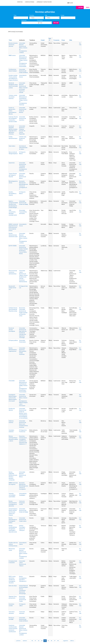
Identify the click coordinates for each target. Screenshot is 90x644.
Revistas (20, 2)
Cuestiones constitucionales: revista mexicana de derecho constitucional (13, 629)
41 (35, 641)
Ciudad (62, 15)
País (46, 15)
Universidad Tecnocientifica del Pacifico (23, 212)
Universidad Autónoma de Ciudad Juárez (23, 520)
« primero (18, 641)
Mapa (88, 7)
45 (48, 641)
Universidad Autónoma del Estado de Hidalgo (24, 203)
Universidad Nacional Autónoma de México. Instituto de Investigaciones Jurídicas (23, 48)
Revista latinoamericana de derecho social (13, 235)
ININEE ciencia (12, 55)
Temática (32, 15)
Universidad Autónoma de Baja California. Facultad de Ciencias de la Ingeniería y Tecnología (23, 333)
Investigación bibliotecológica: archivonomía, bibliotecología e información (13, 398)
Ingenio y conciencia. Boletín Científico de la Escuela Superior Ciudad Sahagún (13, 204)
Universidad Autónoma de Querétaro (23, 118)
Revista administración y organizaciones (13, 350)
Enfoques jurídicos (13, 340)
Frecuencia (40, 20)
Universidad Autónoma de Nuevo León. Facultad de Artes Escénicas (24, 424)
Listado (81, 7)
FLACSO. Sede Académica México (23, 138)
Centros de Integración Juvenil (22, 503)
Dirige (63, 40)
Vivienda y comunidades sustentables (12, 495)
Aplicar (56, 23)
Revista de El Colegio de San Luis (12, 288)
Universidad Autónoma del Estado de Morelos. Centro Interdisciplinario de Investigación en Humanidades (23, 413)
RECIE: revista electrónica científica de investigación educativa (12, 580)
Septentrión (12, 163)
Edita (71, 40)
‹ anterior (25, 641)
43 (42, 641)
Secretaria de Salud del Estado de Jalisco (23, 148)
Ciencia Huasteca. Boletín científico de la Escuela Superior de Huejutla (13, 512)
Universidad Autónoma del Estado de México (24, 71)
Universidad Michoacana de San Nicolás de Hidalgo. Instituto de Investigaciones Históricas (23, 100)
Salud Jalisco (12, 146)
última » (72, 641)
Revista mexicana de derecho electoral (13, 45)
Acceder (70, 3)
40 (32, 641)
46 (52, 641)
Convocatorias (30, 2)
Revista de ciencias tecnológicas (12, 330)
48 (58, 641)
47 (55, 641)
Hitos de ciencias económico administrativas (13, 272)
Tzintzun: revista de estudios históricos (13, 97)
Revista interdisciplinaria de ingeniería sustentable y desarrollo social (13, 529)
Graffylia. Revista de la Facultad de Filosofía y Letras (13, 309)
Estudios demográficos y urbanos (13, 194)
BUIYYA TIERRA (13, 246)
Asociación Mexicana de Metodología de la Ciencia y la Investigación (24, 184)
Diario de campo (13, 586)
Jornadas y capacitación (44, 2)
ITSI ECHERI (12, 381)
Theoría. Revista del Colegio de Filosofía (13, 175)
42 (39, 641)
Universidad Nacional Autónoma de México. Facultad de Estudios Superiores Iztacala (23, 88)
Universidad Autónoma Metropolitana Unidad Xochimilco (23, 351)
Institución (24, 20)
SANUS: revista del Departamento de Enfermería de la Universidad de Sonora (13, 227)
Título (15, 15)
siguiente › (66, 641)
